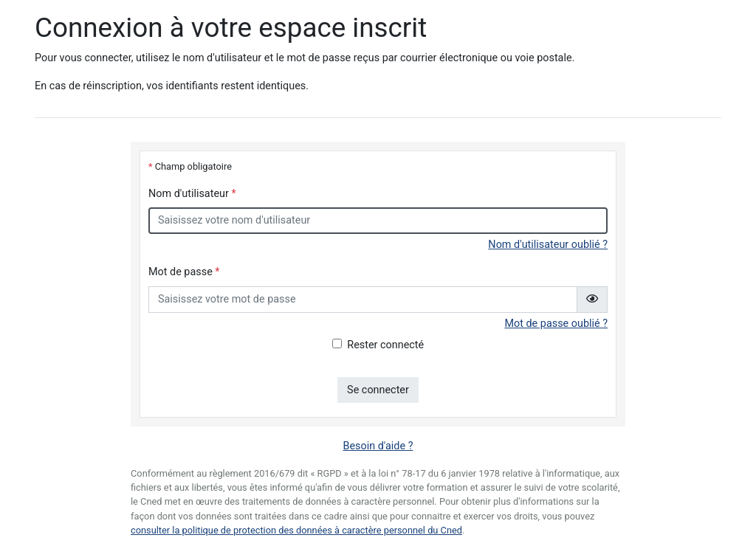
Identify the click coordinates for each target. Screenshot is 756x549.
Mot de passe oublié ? (556, 324)
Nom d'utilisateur (192, 194)
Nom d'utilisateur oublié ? (548, 245)
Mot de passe (184, 272)
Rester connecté (385, 345)
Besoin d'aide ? (378, 446)
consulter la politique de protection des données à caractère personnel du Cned (296, 530)
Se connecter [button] (378, 390)
